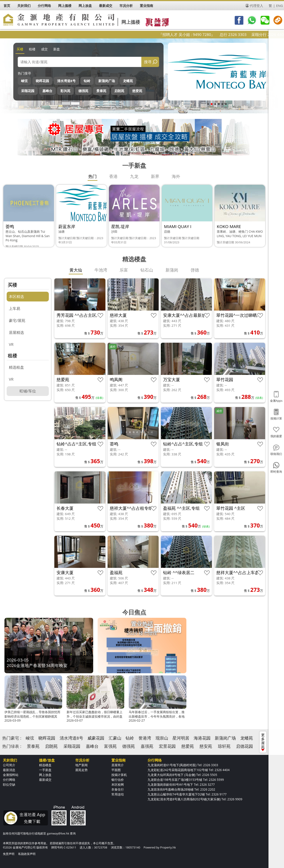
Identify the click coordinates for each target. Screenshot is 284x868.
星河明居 (181, 738)
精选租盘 (16, 367)
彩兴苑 (65, 91)
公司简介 (9, 765)
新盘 (57, 49)
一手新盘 (45, 770)
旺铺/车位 (28, 391)
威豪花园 (96, 738)
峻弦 (24, 81)
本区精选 (16, 296)
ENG (279, 6)
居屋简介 (118, 765)
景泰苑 (101, 91)
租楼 (32, 49)
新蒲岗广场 (107, 81)
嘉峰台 (47, 91)
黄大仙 (76, 270)
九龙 (134, 176)
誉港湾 (145, 738)
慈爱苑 (137, 91)
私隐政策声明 (27, 854)
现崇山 (162, 738)
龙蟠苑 (128, 81)
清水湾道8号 (66, 81)
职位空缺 (9, 784)
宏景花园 (167, 746)
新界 (155, 176)
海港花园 (202, 738)
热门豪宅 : (12, 738)
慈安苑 (206, 746)
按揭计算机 (119, 775)
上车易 (15, 308)
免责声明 (9, 854)
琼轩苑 (224, 746)
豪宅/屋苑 (17, 320)
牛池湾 (101, 270)
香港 (113, 176)
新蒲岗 (172, 270)
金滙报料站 (11, 775)
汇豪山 (115, 738)
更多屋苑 (263, 742)
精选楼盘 (45, 765)
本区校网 (118, 784)
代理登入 (256, 6)
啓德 (195, 270)
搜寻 (148, 62)
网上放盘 (45, 775)
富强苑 (110, 746)
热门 (93, 176)
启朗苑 (119, 91)
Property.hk (168, 847)
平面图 (116, 770)
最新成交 (45, 780)
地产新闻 (81, 765)
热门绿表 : (12, 746)
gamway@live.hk (58, 833)
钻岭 (87, 81)
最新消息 (9, 770)
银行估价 (118, 780)
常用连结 (118, 794)
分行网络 (9, 780)
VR (11, 344)
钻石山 (147, 270)
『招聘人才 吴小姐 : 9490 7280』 (204, 34)
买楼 (20, 49)
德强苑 (83, 91)
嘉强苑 (147, 746)
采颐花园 (28, 91)
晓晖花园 (42, 81)
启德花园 (245, 746)
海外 (176, 176)
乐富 (124, 270)
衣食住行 (118, 789)
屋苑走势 (81, 770)
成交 (44, 49)
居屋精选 (16, 332)
